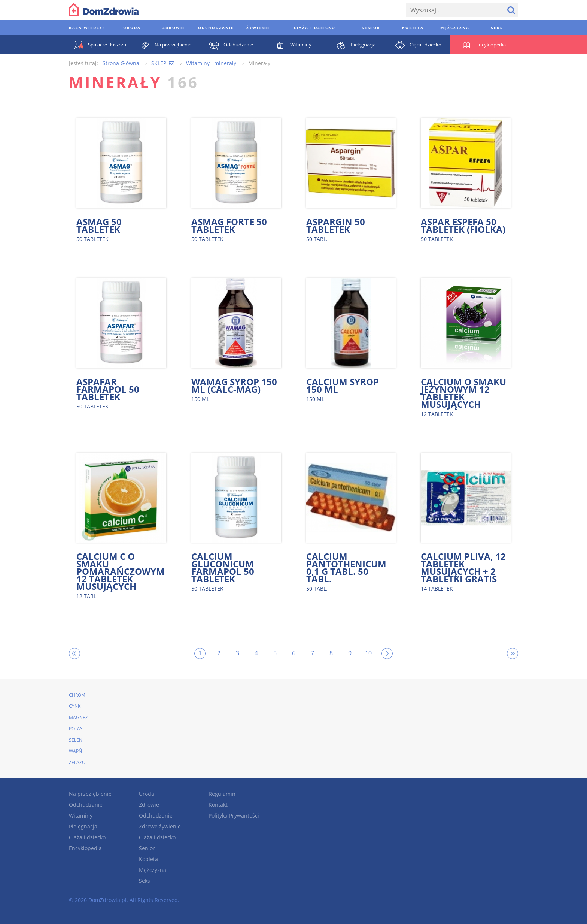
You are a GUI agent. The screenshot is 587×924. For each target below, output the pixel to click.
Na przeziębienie (90, 794)
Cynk (75, 706)
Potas (76, 729)
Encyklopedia (85, 848)
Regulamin (222, 794)
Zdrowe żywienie (160, 826)
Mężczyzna (153, 870)
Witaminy (81, 816)
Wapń (75, 751)
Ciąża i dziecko (87, 837)
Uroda (147, 794)
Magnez (78, 717)
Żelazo (77, 762)
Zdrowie (149, 805)
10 (368, 653)
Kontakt (218, 805)
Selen (76, 740)
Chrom (77, 695)
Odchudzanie (86, 805)
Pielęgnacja (83, 826)
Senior (147, 848)
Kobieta (148, 859)
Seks (145, 881)
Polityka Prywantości (234, 816)
